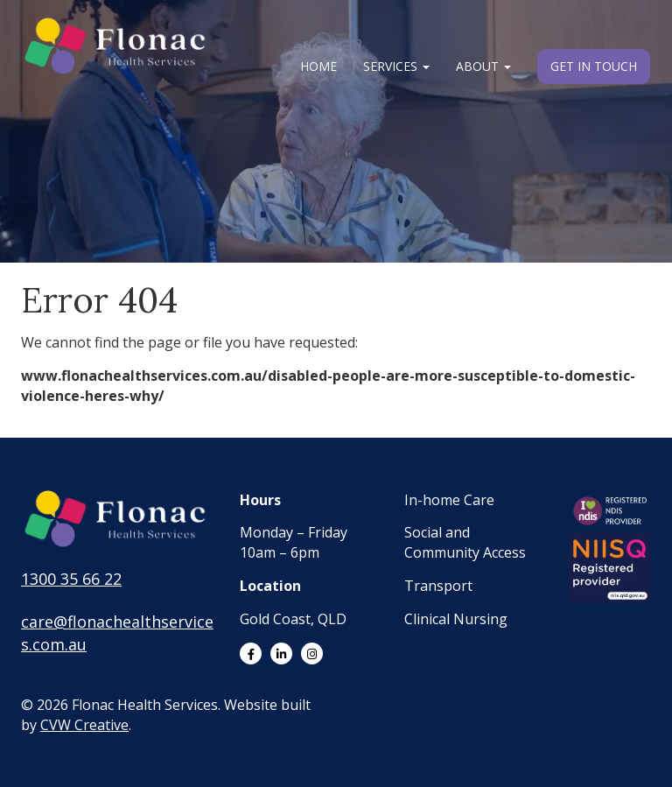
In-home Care (449, 500)
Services (396, 66)
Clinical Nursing (456, 619)
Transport (438, 586)
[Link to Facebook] (251, 653)
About (483, 66)
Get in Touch (594, 66)
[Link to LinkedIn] (281, 653)
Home (318, 66)
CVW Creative (84, 725)
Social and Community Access (465, 542)
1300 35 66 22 (71, 579)
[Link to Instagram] (312, 653)
